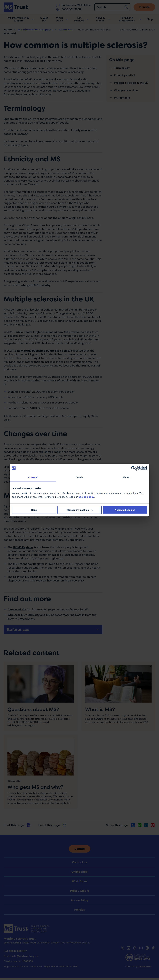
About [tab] (126, 477)
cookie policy (86, 497)
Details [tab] (79, 477)
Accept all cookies (125, 510)
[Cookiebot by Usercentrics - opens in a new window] (133, 468)
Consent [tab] (33, 477)
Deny (34, 510)
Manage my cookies (80, 510)
